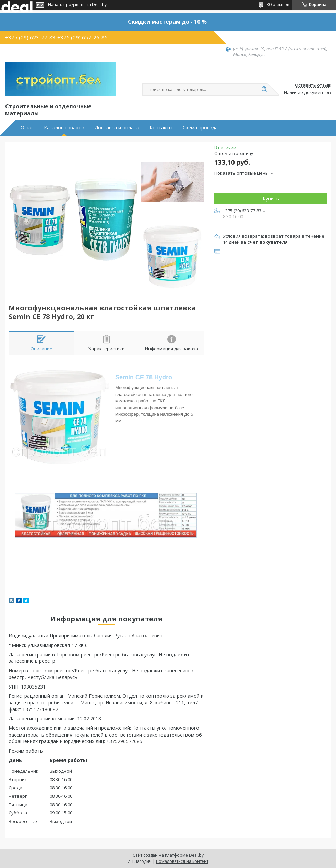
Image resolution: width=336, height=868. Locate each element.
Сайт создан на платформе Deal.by (168, 855)
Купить (271, 198)
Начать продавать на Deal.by (77, 5)
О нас (27, 128)
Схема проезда (200, 128)
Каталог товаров (64, 128)
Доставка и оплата (117, 128)
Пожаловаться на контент (182, 861)
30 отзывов (278, 5)
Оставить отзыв (313, 85)
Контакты (161, 128)
